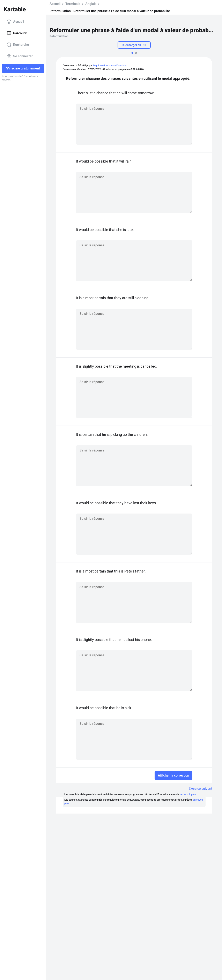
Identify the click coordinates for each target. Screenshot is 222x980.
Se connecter (20, 56)
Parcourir (17, 33)
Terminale (73, 4)
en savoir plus (188, 794)
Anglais (91, 4)
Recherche (18, 45)
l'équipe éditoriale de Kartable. (110, 66)
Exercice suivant (200, 789)
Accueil (15, 22)
